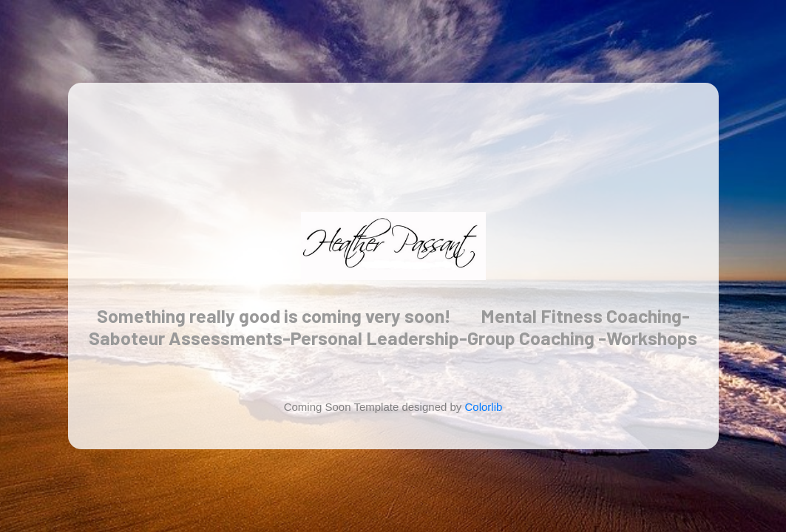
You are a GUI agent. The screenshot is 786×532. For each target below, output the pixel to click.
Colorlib (484, 407)
